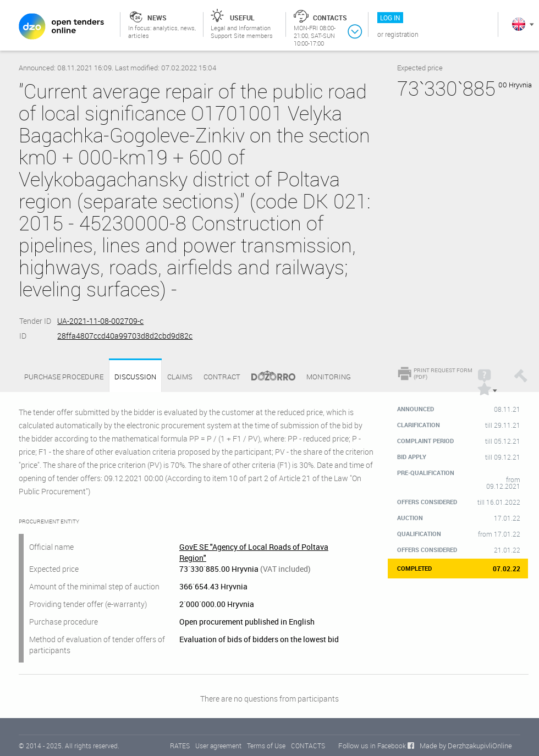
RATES (180, 746)
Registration (402, 34)
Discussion (135, 377)
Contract (222, 377)
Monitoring (329, 377)
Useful (242, 18)
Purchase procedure (64, 377)
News (157, 18)
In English (519, 24)
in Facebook (388, 746)
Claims (180, 377)
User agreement (218, 746)
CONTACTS (308, 746)
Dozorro (268, 377)
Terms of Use (266, 746)
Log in (390, 18)
